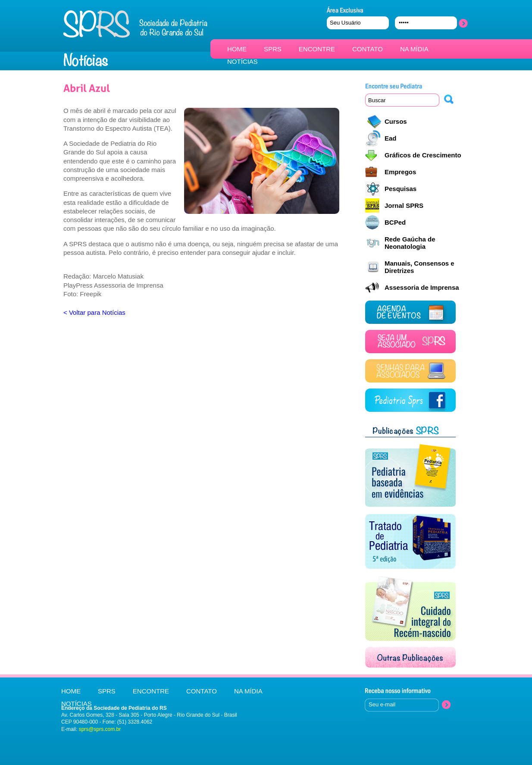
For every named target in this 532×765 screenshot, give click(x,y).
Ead (391, 138)
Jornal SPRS (404, 205)
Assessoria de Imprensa (422, 287)
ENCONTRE (317, 49)
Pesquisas (401, 189)
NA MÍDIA (414, 49)
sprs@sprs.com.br (100, 729)
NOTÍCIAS (243, 61)
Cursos (396, 121)
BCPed (395, 222)
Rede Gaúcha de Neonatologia (410, 243)
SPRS (273, 49)
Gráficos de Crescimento (423, 155)
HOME (237, 49)
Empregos (400, 172)
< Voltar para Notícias (94, 312)
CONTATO (368, 49)
